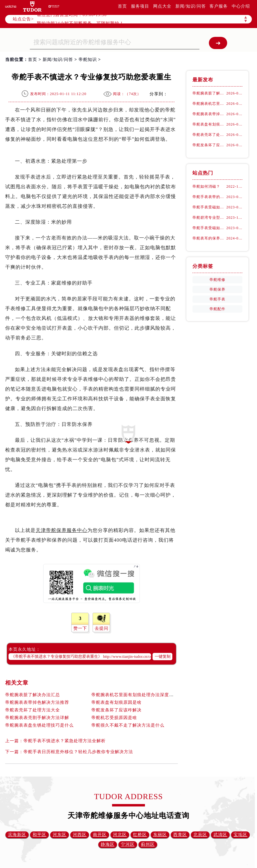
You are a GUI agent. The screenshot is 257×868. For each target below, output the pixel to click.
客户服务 (219, 6)
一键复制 (163, 656)
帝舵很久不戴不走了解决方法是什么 (128, 725)
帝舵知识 (88, 60)
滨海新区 (17, 835)
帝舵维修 (217, 280)
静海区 (108, 844)
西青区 (180, 835)
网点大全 (162, 6)
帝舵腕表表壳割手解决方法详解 (37, 718)
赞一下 (80, 628)
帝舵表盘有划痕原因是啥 (116, 702)
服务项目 (140, 6)
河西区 (80, 835)
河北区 (120, 835)
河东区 (60, 835)
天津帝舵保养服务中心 (62, 530)
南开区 (100, 835)
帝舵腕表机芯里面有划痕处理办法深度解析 (135, 695)
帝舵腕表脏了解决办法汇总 (33, 695)
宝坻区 (240, 835)
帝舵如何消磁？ (206, 186)
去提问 (102, 628)
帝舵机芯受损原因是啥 (114, 718)
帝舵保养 (217, 289)
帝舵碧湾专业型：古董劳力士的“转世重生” (209, 218)
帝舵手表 (217, 299)
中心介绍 (241, 6)
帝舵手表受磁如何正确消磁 (209, 228)
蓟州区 (148, 844)
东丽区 (160, 835)
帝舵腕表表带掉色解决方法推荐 (37, 702)
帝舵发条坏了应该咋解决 (116, 710)
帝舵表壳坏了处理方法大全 (33, 710)
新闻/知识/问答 (191, 6)
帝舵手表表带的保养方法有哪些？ (209, 197)
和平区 (39, 835)
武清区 (220, 835)
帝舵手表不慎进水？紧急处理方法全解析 (65, 741)
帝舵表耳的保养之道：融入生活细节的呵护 (209, 238)
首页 (122, 6)
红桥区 (140, 835)
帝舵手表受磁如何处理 (209, 207)
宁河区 (128, 844)
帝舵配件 (217, 309)
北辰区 (200, 835)
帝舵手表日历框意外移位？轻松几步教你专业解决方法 (78, 752)
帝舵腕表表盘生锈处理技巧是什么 (39, 725)
